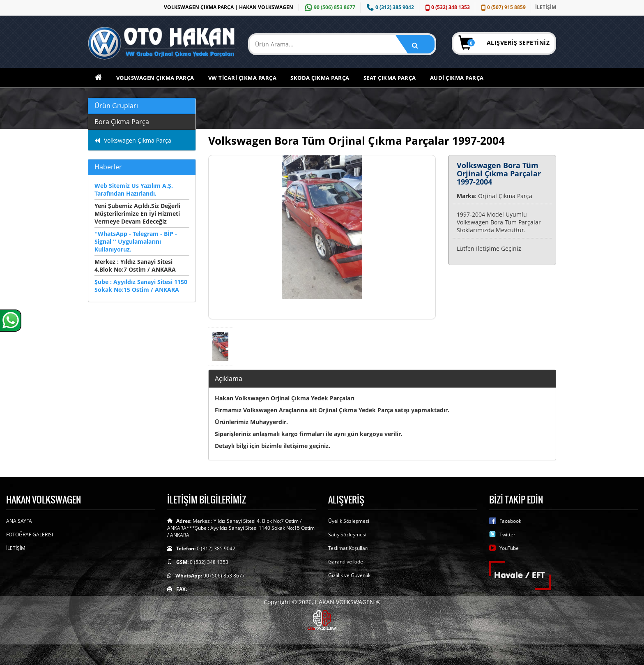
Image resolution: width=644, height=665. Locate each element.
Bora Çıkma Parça (122, 122)
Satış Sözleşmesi (347, 535)
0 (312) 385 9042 (389, 7)
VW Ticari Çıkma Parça (243, 78)
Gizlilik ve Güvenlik (349, 575)
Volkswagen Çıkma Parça (155, 78)
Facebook (510, 521)
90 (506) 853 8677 (329, 7)
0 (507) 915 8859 (503, 7)
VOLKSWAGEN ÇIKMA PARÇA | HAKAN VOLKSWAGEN (229, 7)
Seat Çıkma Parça (390, 78)
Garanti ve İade (346, 562)
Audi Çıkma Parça (457, 78)
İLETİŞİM (546, 7)
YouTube (509, 548)
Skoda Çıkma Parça (320, 78)
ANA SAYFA (19, 521)
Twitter (507, 535)
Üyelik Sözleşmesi (349, 521)
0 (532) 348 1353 (447, 7)
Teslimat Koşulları (348, 548)
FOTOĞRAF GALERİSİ (30, 535)
